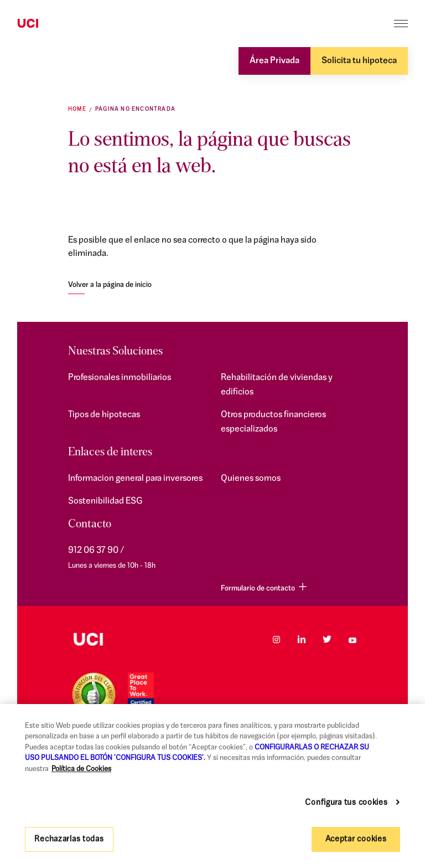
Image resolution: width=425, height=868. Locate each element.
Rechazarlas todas (69, 839)
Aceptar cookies (356, 839)
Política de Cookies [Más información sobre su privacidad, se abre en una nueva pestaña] (81, 769)
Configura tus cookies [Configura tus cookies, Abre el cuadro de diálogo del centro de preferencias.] (346, 803)
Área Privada (274, 61)
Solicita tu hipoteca (359, 61)
